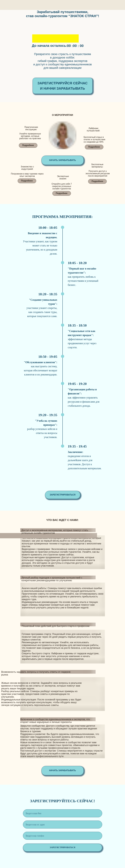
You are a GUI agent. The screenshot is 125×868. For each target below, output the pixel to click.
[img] (63, 141)
